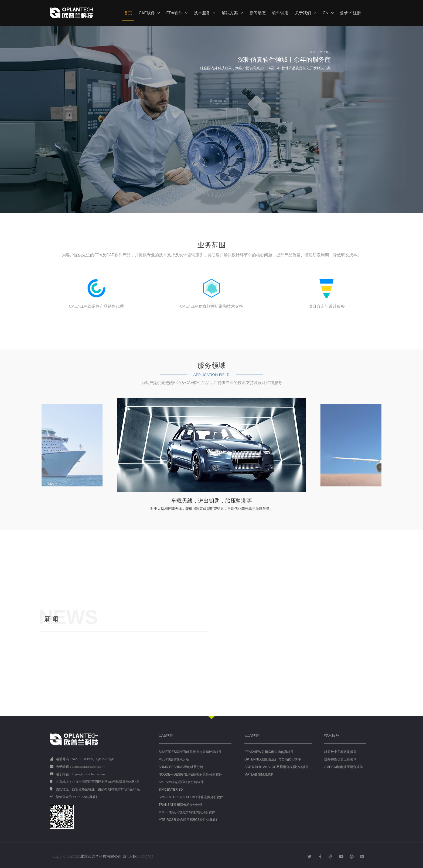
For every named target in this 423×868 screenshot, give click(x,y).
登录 (344, 13)
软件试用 (280, 13)
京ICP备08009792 (138, 856)
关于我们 (306, 13)
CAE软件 (149, 13)
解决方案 (232, 13)
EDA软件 (177, 13)
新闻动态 (258, 13)
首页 (128, 13)
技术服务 (205, 13)
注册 (357, 13)
